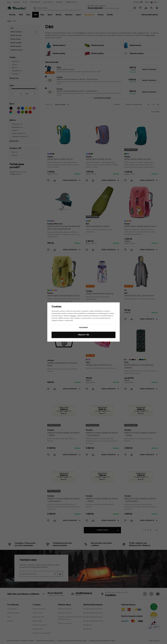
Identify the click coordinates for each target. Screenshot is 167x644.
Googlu (73, 316)
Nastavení (83, 328)
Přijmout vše (83, 335)
